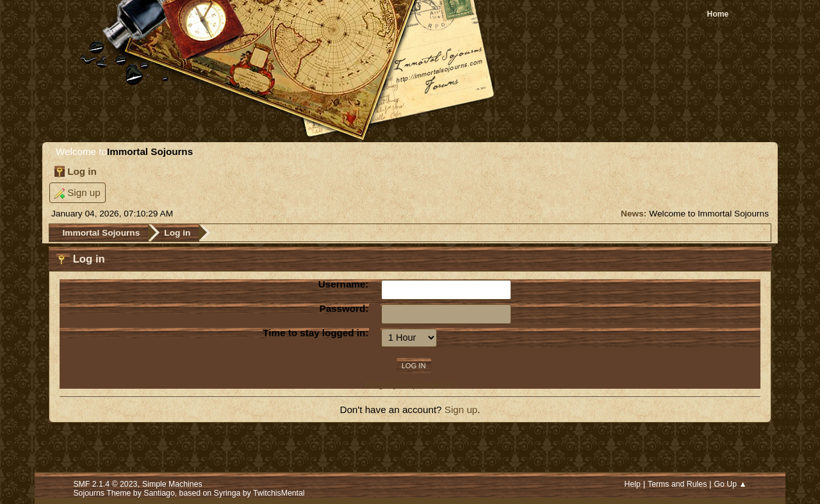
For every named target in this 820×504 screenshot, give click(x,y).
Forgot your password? (410, 385)
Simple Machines (172, 484)
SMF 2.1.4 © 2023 (105, 484)
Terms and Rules (677, 484)
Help (633, 484)
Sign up (461, 410)
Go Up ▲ (730, 484)
